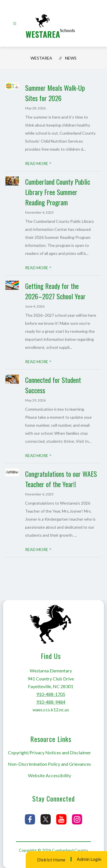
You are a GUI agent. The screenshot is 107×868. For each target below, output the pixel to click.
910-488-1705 (51, 694)
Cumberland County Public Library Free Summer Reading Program (58, 192)
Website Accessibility (50, 775)
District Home (51, 860)
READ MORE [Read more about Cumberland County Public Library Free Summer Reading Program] (38, 268)
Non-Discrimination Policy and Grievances (50, 764)
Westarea (41, 58)
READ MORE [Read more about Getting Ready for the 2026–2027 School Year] (38, 362)
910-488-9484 (51, 702)
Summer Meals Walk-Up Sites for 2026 (55, 93)
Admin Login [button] (89, 859)
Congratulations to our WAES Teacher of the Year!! (61, 479)
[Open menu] (15, 24)
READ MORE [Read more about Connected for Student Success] (38, 455)
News (71, 58)
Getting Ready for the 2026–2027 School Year (55, 291)
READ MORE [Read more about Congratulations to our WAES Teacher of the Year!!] (38, 549)
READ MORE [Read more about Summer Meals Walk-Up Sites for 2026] (38, 163)
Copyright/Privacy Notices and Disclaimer (50, 752)
